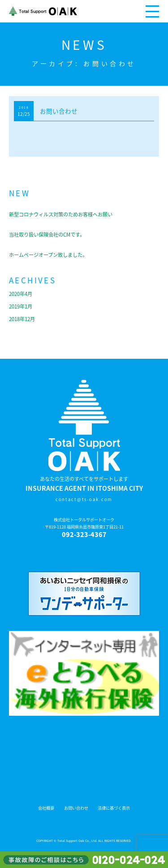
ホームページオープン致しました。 (48, 255)
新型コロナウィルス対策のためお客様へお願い (61, 214)
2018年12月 (22, 319)
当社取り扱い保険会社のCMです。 (47, 235)
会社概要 (46, 808)
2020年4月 (21, 294)
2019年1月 (21, 306)
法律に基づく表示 (114, 808)
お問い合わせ (59, 111)
